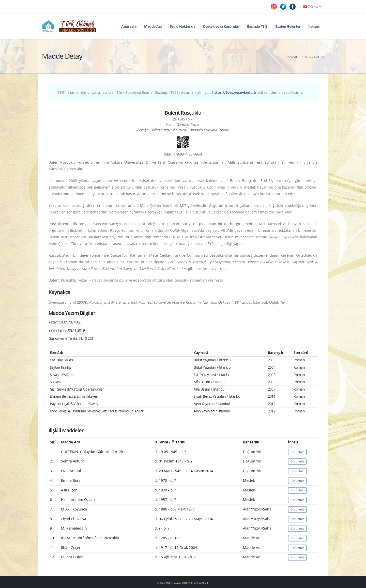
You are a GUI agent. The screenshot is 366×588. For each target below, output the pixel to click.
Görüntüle (297, 452)
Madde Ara (153, 26)
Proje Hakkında (182, 26)
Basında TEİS (257, 26)
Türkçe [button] (312, 6)
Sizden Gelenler (288, 26)
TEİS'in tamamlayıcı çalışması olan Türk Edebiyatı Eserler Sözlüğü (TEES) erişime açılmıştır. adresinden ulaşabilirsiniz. (180, 92)
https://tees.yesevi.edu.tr (234, 92)
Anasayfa (129, 26)
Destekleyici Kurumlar (221, 26)
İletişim (314, 26)
